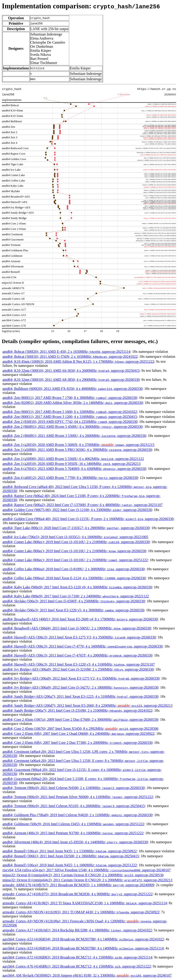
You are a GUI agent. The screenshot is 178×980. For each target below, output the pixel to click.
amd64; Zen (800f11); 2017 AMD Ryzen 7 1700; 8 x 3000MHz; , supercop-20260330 (70, 398)
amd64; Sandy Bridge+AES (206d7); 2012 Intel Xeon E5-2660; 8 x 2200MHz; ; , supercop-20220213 (87, 706)
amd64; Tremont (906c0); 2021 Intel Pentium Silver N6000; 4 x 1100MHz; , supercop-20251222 (78, 797)
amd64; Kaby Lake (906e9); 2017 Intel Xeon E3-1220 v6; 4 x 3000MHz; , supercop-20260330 (77, 587)
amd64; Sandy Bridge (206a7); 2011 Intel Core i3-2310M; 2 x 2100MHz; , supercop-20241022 (77, 710)
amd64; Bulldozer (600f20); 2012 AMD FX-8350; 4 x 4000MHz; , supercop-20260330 (72, 389)
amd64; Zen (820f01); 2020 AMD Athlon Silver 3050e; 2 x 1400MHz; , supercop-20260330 (73, 403)
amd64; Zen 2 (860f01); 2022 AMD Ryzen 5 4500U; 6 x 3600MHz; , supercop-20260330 (72, 427)
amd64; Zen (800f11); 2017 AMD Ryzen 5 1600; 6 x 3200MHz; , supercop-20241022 (70, 412)
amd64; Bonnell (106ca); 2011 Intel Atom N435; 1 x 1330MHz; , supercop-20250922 (70, 851)
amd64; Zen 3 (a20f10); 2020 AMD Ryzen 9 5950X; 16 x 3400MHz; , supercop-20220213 (72, 464)
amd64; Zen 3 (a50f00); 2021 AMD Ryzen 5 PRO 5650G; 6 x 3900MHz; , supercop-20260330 (77, 450)
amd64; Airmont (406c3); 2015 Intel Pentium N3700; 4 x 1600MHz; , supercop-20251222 (73, 833)
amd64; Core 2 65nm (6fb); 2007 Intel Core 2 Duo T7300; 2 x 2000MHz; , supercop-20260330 (77, 743)
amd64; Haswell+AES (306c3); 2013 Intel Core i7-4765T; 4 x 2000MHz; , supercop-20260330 (77, 655)
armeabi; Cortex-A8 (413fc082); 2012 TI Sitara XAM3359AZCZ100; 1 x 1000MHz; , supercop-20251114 (85, 903)
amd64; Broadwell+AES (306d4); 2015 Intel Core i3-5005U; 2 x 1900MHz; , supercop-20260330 (77, 628)
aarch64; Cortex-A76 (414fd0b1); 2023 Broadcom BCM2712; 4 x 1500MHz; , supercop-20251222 (77, 966)
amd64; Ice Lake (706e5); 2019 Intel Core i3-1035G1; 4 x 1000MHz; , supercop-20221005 (75, 537)
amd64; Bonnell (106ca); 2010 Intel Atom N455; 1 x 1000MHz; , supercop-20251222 (70, 865)
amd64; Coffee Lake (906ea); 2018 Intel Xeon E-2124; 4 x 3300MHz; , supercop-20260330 (74, 578)
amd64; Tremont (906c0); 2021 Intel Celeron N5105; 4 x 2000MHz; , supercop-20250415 (74, 806)
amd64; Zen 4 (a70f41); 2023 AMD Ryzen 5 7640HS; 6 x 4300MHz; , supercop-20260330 (74, 469)
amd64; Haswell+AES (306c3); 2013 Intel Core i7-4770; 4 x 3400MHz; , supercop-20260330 (82, 646)
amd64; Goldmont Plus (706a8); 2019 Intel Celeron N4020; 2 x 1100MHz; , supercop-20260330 (77, 815)
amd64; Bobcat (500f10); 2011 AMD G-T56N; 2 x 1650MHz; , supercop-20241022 (70, 357)
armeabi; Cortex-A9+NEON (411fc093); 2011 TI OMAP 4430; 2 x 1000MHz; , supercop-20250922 (81, 912)
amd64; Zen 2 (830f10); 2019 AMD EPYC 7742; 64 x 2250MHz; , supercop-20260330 (70, 422)
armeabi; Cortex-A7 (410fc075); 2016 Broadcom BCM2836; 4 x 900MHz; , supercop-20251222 (78, 894)
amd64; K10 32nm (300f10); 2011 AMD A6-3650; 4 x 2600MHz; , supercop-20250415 (71, 371)
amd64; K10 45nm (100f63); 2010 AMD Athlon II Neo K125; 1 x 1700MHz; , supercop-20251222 (78, 362)
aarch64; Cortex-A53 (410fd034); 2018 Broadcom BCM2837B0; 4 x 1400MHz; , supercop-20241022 (83, 939)
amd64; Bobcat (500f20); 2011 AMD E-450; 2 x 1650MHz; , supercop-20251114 (66, 352)
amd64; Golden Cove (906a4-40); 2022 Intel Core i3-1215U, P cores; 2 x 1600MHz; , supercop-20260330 (88, 519)
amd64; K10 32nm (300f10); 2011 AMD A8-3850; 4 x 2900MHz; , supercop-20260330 (71, 380)
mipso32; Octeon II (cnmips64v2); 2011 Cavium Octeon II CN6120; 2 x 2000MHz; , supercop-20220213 (87, 880)
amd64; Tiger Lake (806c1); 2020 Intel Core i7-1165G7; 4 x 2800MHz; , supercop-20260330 (76, 528)
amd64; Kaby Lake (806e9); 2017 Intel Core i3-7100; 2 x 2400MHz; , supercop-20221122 (76, 596)
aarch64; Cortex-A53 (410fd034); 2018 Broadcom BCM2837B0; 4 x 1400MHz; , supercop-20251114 (83, 948)
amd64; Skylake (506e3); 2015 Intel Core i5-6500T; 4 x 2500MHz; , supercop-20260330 (74, 601)
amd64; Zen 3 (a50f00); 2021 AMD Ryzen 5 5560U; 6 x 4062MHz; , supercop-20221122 (73, 459)
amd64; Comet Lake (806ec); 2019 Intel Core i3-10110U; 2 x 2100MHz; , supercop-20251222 (75, 560)
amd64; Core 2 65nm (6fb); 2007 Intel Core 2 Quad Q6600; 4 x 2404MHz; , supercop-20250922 (78, 734)
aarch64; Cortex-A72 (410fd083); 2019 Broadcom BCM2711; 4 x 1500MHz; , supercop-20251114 (77, 957)
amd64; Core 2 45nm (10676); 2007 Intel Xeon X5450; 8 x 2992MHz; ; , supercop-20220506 (80, 729)
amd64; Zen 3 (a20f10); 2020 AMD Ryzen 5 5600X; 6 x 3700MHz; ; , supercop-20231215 (78, 445)
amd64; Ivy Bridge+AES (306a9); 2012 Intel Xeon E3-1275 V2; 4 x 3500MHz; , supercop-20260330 (81, 678)
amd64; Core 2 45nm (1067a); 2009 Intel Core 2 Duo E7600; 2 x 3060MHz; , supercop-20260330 (80, 720)
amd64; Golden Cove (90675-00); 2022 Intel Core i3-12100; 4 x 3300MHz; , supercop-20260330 (77, 510)
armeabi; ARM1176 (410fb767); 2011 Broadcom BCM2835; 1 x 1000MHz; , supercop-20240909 (78, 885)
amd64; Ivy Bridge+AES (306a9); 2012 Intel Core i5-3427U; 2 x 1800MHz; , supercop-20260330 (80, 687)
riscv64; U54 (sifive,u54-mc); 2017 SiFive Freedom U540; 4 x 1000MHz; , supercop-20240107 (87, 870)
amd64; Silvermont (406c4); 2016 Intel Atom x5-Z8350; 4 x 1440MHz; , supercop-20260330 (75, 842)
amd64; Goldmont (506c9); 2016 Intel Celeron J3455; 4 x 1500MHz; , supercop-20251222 (73, 824)
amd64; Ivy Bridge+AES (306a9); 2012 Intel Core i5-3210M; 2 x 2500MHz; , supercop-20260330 (78, 669)
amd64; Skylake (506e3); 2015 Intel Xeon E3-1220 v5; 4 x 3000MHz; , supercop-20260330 (73, 610)
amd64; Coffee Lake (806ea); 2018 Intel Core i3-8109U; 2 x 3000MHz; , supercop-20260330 (73, 569)
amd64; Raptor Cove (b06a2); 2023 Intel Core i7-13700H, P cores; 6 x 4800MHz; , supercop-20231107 (82, 505)
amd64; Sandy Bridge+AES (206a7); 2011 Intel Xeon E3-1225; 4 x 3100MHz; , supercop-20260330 (80, 696)
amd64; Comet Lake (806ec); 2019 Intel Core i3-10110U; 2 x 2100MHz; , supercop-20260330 (76, 542)
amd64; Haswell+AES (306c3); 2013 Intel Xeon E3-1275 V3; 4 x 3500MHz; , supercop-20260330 (79, 637)
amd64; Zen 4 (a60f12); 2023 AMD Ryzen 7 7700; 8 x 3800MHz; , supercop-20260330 (70, 478)
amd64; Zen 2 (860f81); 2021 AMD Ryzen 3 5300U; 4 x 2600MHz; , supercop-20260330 (74, 436)
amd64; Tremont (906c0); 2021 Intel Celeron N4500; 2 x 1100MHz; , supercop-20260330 (74, 788)
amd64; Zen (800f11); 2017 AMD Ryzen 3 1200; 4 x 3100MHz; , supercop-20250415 (70, 417)
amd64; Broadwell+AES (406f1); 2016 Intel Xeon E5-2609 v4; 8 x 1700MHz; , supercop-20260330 (80, 619)
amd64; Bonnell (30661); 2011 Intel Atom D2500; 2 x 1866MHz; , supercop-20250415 (71, 856)
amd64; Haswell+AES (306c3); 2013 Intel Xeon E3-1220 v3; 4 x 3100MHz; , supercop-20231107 (79, 664)
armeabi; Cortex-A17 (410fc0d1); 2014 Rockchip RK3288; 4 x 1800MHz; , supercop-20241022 (77, 930)
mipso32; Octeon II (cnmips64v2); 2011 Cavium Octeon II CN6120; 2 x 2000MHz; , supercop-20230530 (83, 875)
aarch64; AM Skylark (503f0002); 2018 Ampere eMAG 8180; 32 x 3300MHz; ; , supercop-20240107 (87, 975)
